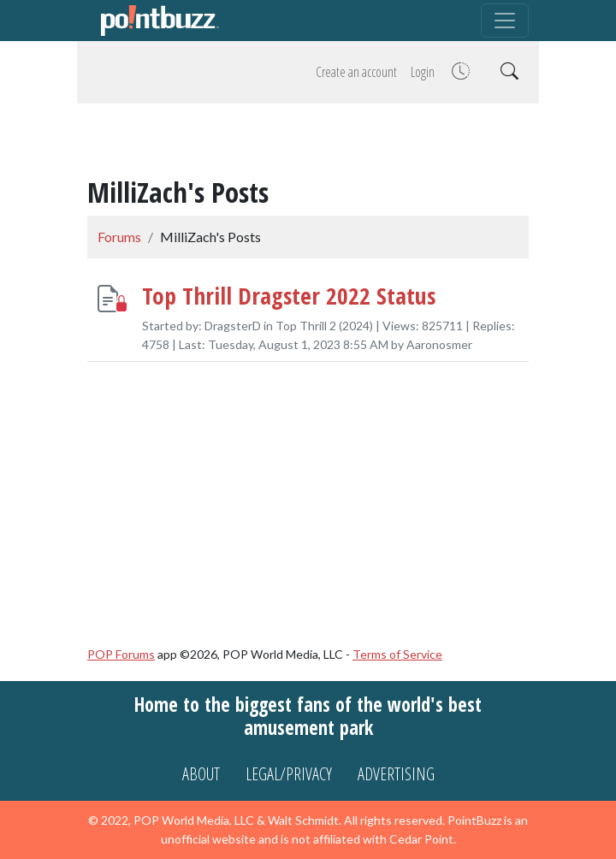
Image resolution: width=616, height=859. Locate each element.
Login (423, 72)
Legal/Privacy (289, 774)
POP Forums (121, 654)
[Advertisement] (308, 143)
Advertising (396, 774)
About (201, 774)
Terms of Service (397, 654)
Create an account (356, 72)
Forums (119, 237)
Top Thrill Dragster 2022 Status (289, 294)
